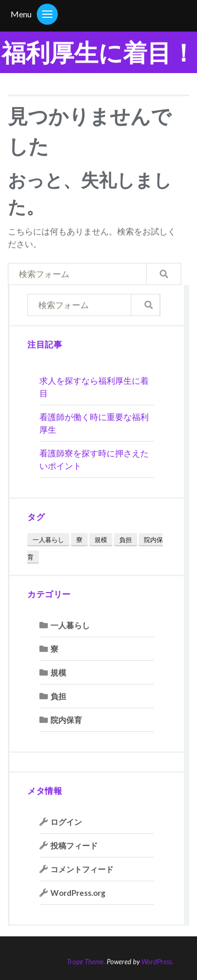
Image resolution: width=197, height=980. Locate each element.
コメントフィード (82, 869)
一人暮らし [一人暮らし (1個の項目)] (48, 540)
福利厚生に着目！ (98, 52)
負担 (58, 696)
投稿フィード (74, 845)
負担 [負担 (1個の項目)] (126, 540)
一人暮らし (70, 625)
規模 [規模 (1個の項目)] (101, 540)
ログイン (66, 822)
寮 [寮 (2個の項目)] (79, 540)
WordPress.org (78, 893)
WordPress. (157, 962)
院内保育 (66, 720)
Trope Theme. (86, 962)
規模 (58, 672)
